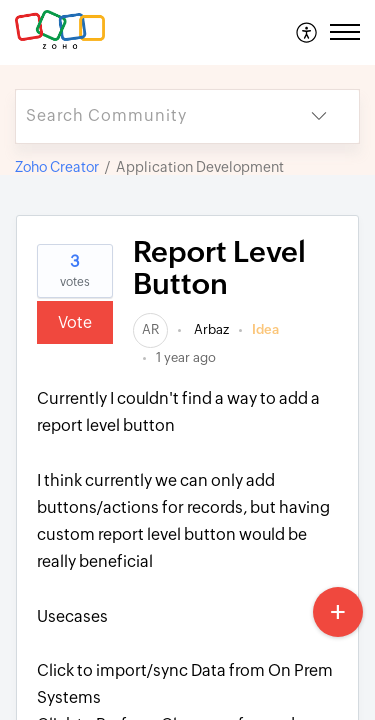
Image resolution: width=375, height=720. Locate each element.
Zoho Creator (57, 167)
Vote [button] (75, 322)
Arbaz (210, 329)
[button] (307, 32)
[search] (147, 116)
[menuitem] (307, 32)
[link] (150, 329)
